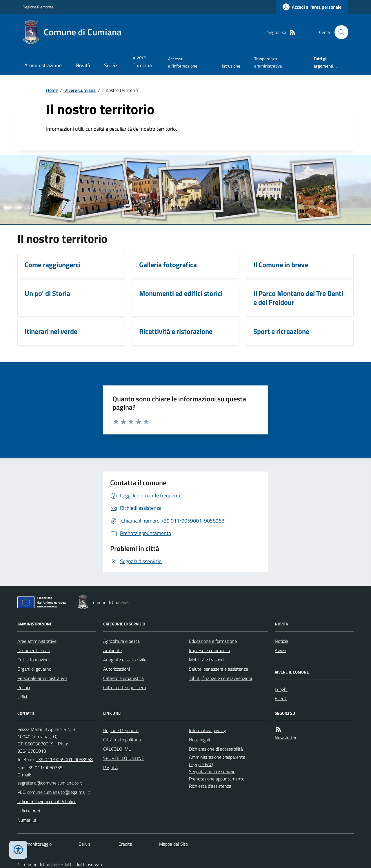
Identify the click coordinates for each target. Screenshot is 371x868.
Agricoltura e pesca (121, 641)
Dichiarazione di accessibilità (216, 749)
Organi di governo (34, 669)
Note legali (199, 740)
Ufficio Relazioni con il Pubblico (47, 801)
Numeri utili (28, 820)
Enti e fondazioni (33, 660)
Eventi (281, 698)
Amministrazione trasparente (217, 757)
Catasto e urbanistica (123, 678)
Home (52, 90)
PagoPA (111, 767)
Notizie (281, 641)
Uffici (22, 697)
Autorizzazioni (117, 669)
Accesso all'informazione (183, 62)
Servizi (111, 65)
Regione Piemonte (38, 7)
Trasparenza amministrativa (268, 62)
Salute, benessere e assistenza (219, 669)
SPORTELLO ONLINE (124, 758)
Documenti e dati (34, 650)
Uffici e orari (29, 811)
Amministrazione (43, 65)
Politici (24, 687)
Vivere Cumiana (142, 61)
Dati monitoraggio (34, 844)
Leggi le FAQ (201, 764)
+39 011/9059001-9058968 (64, 759)
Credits (125, 844)
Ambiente (113, 650)
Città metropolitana (122, 740)
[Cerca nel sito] (339, 32)
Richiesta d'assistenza (210, 786)
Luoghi (281, 689)
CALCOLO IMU (117, 749)
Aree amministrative (37, 641)
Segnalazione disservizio (212, 771)
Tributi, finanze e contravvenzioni (220, 678)
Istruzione (231, 66)
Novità (83, 65)
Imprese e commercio (209, 650)
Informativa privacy (208, 730)
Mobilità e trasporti (207, 660)
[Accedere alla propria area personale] (312, 7)
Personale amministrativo (42, 678)
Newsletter (286, 738)
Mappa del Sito (173, 844)
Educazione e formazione (213, 641)
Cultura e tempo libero (124, 687)
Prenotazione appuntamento (217, 779)
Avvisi (280, 650)
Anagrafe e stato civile (125, 660)
